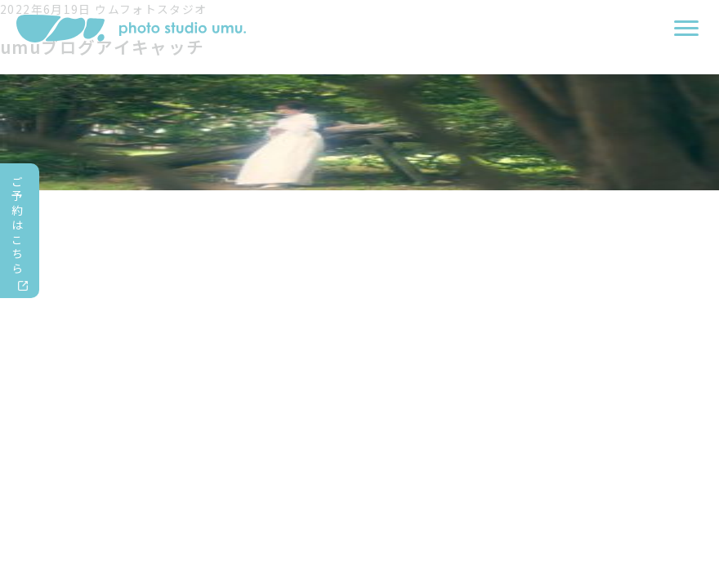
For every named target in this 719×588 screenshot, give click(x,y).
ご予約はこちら (18, 225)
